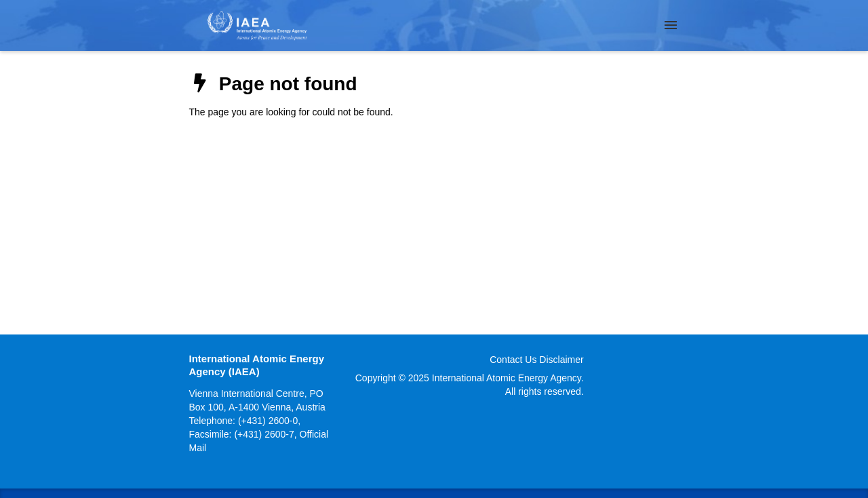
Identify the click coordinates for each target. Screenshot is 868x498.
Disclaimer (561, 360)
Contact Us (513, 360)
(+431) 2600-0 (268, 421)
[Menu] (671, 25)
